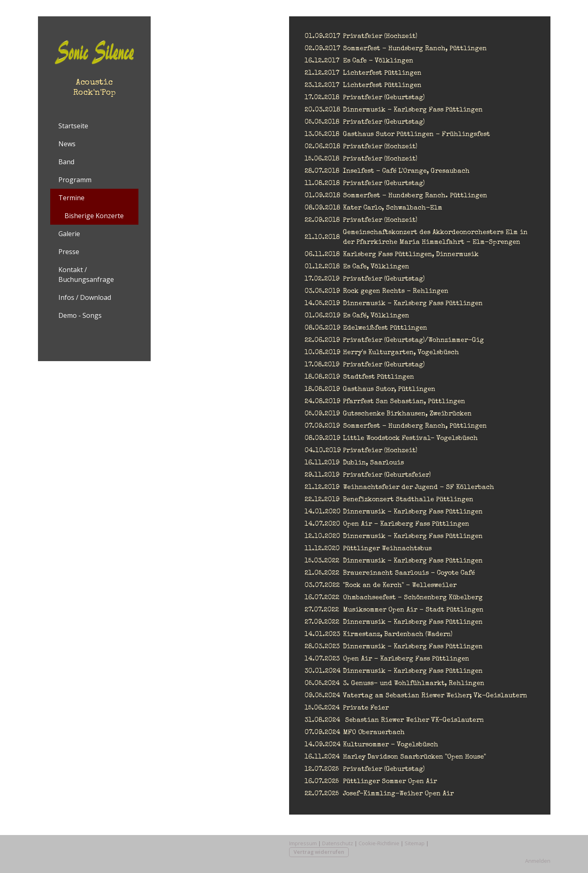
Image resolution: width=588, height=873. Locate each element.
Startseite (73, 126)
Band (66, 162)
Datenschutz (338, 843)
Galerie (69, 234)
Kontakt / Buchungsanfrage (86, 275)
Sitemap (415, 843)
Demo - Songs (80, 315)
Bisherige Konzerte (94, 216)
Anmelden (538, 861)
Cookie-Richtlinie (379, 843)
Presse (69, 252)
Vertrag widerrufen (319, 852)
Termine (71, 198)
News (67, 144)
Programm (75, 180)
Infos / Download (85, 297)
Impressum (303, 843)
